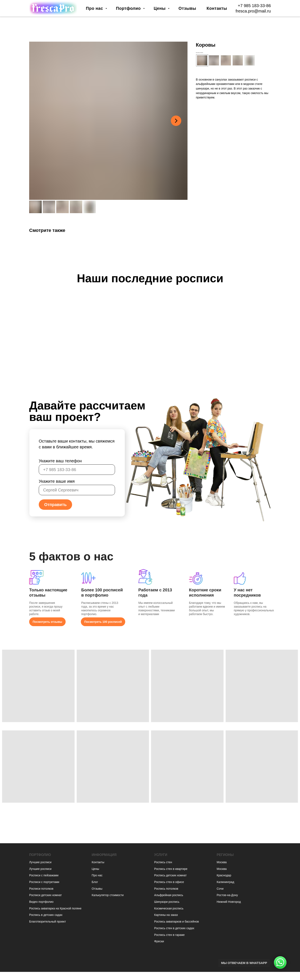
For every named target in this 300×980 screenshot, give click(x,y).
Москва (222, 862)
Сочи (220, 889)
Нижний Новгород (229, 902)
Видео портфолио (41, 902)
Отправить (55, 505)
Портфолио (129, 8)
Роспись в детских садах (46, 915)
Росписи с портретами (44, 882)
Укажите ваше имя (57, 481)
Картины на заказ (166, 915)
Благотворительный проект (48, 922)
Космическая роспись (169, 908)
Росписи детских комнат (46, 895)
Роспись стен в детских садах (174, 928)
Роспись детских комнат (170, 875)
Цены (160, 8)
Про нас (95, 8)
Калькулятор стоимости (108, 895)
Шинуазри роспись (167, 902)
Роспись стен (163, 862)
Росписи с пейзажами (44, 875)
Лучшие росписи (40, 862)
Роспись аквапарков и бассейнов (176, 922)
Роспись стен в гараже (169, 935)
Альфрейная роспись (169, 895)
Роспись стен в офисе (169, 882)
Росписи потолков (41, 889)
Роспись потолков (166, 889)
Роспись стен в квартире (171, 869)
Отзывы (187, 8)
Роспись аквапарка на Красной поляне (55, 908)
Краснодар (224, 875)
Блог (95, 882)
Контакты (217, 8)
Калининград (225, 882)
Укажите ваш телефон (60, 461)
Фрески (159, 941)
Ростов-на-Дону (227, 895)
